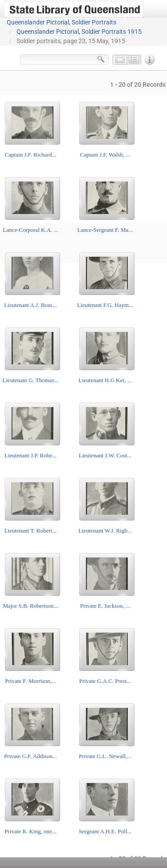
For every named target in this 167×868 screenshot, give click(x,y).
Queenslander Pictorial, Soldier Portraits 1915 (79, 32)
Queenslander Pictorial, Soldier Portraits (61, 22)
